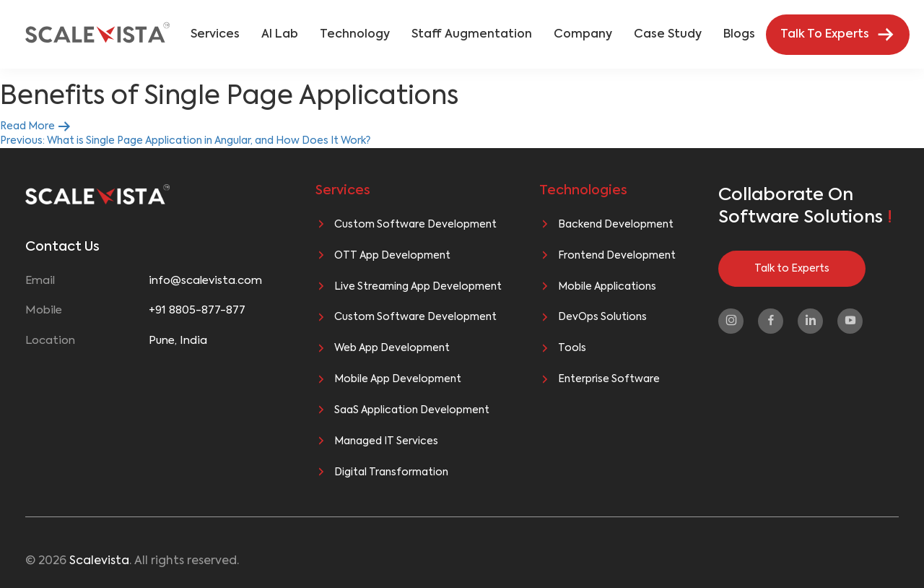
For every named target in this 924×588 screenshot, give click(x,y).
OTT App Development (392, 256)
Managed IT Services (386, 441)
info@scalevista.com (205, 281)
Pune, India (178, 341)
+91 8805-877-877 (197, 310)
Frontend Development (617, 256)
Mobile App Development (398, 379)
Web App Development (392, 348)
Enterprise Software (609, 379)
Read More (36, 126)
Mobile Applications (607, 287)
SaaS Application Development (412, 410)
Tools (572, 348)
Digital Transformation (391, 472)
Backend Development (616, 225)
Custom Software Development (415, 225)
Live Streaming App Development (418, 287)
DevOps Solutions (602, 317)
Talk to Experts (792, 269)
